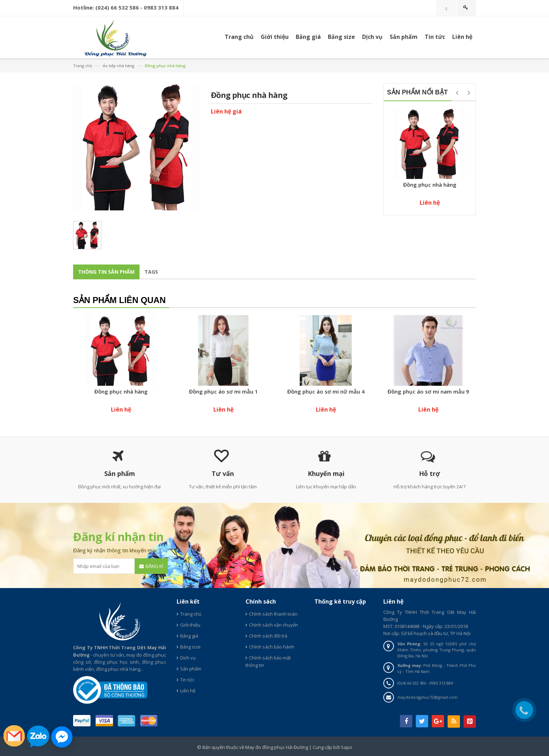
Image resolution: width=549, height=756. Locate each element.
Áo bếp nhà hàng (119, 66)
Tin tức (187, 680)
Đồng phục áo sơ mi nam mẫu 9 (428, 391)
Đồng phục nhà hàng (430, 185)
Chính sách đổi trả (268, 636)
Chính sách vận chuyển (274, 625)
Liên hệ (188, 691)
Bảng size (190, 647)
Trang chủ (239, 37)
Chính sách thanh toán (273, 614)
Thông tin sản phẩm (106, 272)
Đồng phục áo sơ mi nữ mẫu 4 (326, 391)
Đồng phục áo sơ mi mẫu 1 (223, 391)
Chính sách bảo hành (272, 647)
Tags (151, 272)
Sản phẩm (404, 37)
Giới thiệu (190, 625)
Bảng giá (189, 636)
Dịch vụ (372, 37)
